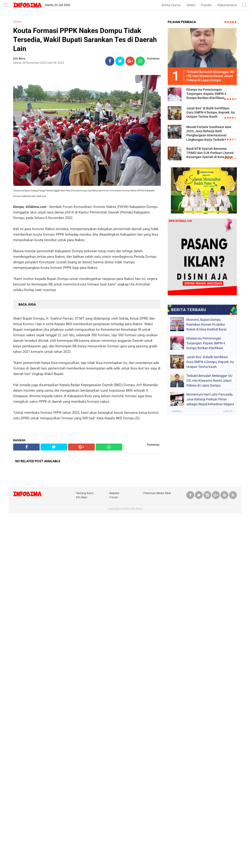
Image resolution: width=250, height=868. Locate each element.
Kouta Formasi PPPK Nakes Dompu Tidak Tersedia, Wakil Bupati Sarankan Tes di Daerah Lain (85, 40)
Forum (114, 497)
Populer (206, 5)
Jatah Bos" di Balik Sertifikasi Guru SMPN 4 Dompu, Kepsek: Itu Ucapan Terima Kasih (211, 112)
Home (17, 22)
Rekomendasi (227, 5)
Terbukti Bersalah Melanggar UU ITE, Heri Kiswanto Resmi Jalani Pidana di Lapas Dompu (209, 381)
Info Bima (137, 509)
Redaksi (114, 493)
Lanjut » (229, 411)
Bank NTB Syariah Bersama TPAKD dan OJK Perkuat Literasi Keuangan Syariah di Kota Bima (210, 153)
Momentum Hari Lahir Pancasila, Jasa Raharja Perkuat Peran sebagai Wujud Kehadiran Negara (210, 399)
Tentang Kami (85, 493)
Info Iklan (82, 497)
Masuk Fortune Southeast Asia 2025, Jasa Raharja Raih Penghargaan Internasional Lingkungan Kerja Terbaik (209, 133)
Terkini (191, 5)
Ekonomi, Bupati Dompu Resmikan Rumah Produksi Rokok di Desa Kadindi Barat (207, 324)
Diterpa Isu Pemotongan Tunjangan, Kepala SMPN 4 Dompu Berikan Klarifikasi (206, 94)
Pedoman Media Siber (157, 493)
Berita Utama (171, 5)
